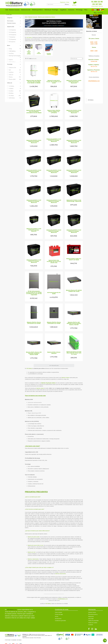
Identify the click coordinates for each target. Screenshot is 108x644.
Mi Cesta (74, 4)
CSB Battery (15, 51)
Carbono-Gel (15, 68)
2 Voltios (15, 89)
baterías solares (40, 388)
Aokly (15, 49)
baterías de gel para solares (48, 383)
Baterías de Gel (32, 552)
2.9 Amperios (15, 35)
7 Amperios (15, 37)
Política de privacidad (93, 621)
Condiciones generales (60, 621)
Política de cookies (93, 623)
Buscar (67, 4)
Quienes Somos (92, 612)
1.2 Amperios (15, 30)
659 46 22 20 (94, 72)
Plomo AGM (15, 79)
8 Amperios (15, 42)
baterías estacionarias (61, 574)
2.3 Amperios (15, 32)
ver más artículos (54, 365)
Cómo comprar (59, 612)
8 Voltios (15, 93)
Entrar (68, 2)
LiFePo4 (15, 72)
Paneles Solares (11, 23)
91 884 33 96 (97, 2)
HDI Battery (29, 38)
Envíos (57, 616)
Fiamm (15, 60)
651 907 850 (97, 4)
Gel (15, 70)
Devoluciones (58, 619)
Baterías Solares (66, 378)
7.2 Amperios (15, 39)
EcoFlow (15, 53)
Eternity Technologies (15, 57)
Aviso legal (91, 619)
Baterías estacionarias (33, 559)
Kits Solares (10, 21)
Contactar (91, 625)
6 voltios (15, 91)
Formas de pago (59, 614)
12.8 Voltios (15, 98)
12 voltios (15, 96)
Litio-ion (15, 75)
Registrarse (63, 2)
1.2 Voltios (15, 86)
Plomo (15, 77)
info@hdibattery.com (63, 599)
